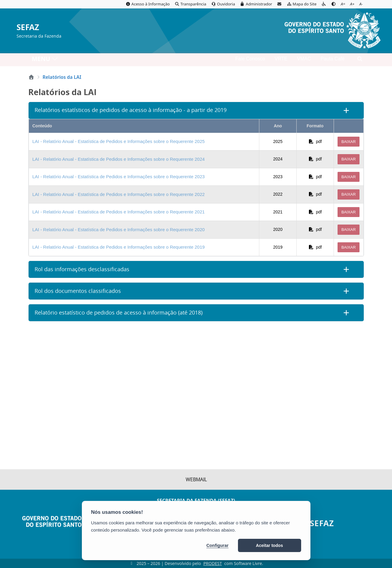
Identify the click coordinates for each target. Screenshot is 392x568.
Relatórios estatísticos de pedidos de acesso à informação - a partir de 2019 (131, 110)
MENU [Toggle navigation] (45, 60)
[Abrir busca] (360, 61)
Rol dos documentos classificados (78, 291)
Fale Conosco (250, 60)
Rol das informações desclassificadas (82, 269)
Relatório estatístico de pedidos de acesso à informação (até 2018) (119, 313)
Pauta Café (332, 60)
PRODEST (213, 563)
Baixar (349, 142)
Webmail (196, 480)
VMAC (304, 60)
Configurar (218, 545)
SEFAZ (28, 28)
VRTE (281, 60)
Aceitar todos (270, 545)
